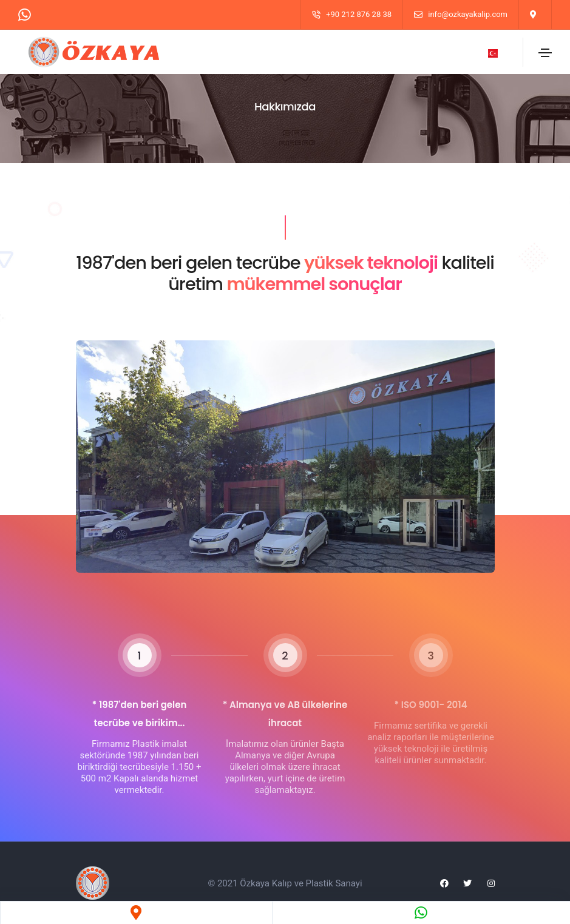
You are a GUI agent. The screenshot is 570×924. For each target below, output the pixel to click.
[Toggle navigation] (545, 53)
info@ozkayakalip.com (468, 14)
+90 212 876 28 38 (359, 14)
